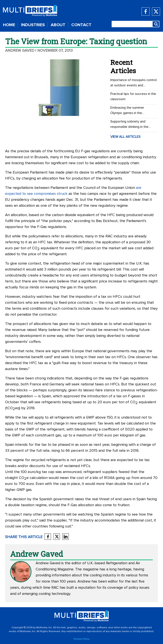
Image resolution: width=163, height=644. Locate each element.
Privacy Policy (82, 639)
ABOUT (58, 25)
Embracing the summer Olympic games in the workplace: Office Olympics (130, 111)
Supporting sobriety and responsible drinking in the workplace (129, 125)
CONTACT (81, 25)
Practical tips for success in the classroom (133, 96)
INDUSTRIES (33, 25)
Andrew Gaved (20, 51)
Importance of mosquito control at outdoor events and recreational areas (133, 83)
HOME (9, 25)
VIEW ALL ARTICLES (125, 137)
